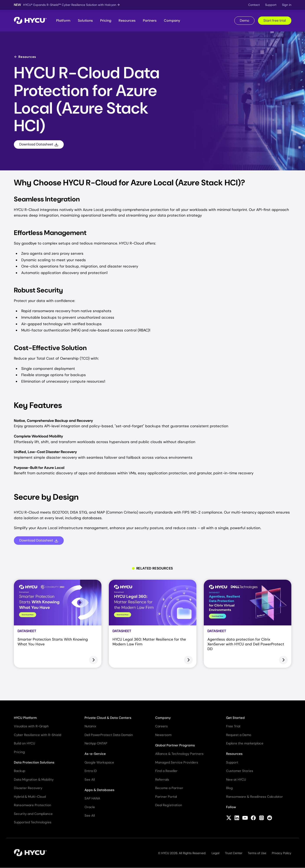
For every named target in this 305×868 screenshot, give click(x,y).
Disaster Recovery (28, 788)
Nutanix (90, 726)
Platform (63, 20)
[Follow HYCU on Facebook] (253, 818)
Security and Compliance (33, 814)
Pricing (106, 20)
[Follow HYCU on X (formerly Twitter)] (229, 818)
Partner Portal (166, 797)
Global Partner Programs (175, 745)
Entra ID (91, 771)
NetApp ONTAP (96, 743)
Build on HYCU (24, 743)
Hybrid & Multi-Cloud (30, 797)
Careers (161, 726)
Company (172, 20)
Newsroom (163, 735)
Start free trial (275, 20)
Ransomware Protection (33, 805)
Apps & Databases (99, 790)
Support (271, 5)
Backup (20, 771)
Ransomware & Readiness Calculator (254, 797)
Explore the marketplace (245, 743)
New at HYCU (236, 780)
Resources (127, 20)
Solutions (85, 20)
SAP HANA (92, 798)
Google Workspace (99, 762)
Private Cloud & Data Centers (108, 718)
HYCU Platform (25, 718)
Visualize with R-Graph (31, 726)
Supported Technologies (33, 822)
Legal (215, 853)
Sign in (287, 5)
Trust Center (234, 853)
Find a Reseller (166, 771)
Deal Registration (169, 805)
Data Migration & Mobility (34, 780)
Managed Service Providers (177, 762)
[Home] (30, 21)
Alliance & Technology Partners (179, 754)
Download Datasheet (39, 144)
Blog (229, 788)
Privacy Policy (282, 853)
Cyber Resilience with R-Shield (38, 735)
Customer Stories (240, 771)
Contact (254, 5)
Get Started (235, 718)
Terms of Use (257, 853)
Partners (150, 20)
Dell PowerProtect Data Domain (109, 735)
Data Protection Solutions (34, 762)
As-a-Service (95, 754)
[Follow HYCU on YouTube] (245, 818)
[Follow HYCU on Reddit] (270, 818)
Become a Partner (169, 788)
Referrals (162, 780)
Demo (244, 20)
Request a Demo (239, 735)
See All (90, 780)
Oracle (90, 807)
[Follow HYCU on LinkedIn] (237, 818)
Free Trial (233, 726)
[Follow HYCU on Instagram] (262, 818)
